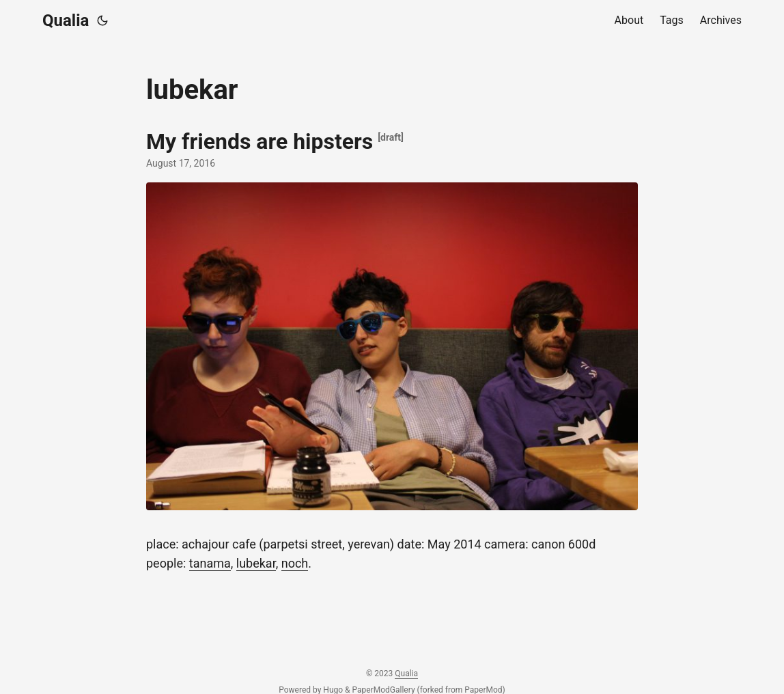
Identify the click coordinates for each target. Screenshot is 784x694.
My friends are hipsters (260, 141)
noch (295, 563)
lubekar (256, 563)
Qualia (66, 20)
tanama (210, 563)
